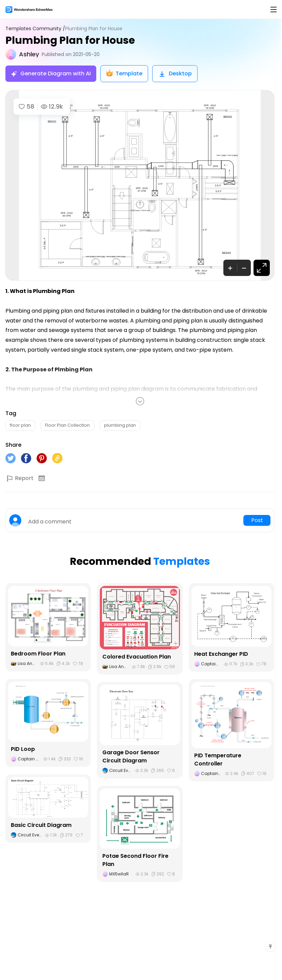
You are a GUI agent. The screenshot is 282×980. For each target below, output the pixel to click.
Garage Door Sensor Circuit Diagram (131, 756)
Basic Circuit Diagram (41, 825)
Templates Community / (35, 29)
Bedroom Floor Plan (38, 654)
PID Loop (23, 749)
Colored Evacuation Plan (137, 657)
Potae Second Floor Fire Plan (135, 860)
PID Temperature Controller (218, 760)
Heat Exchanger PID (221, 654)
